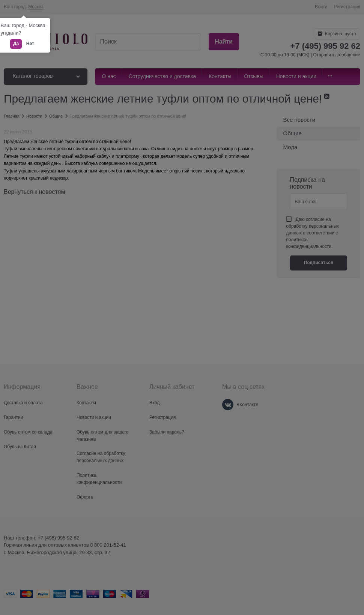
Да (16, 44)
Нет (30, 44)
